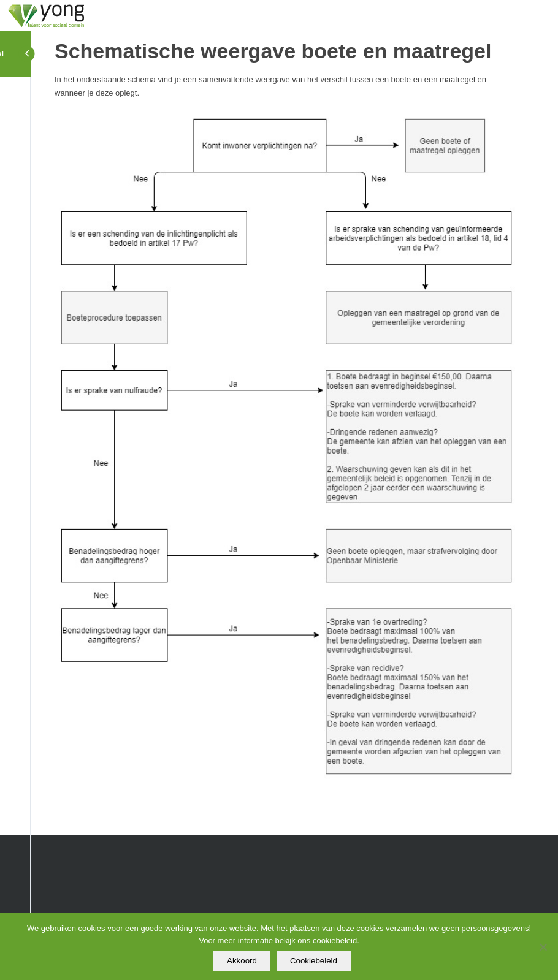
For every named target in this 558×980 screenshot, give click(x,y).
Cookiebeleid (314, 961)
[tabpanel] (286, 430)
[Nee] (543, 947)
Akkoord (242, 961)
